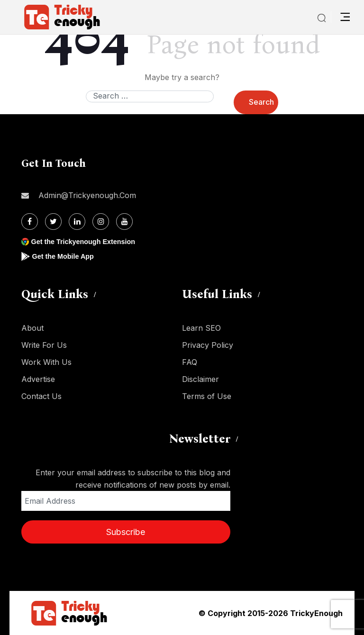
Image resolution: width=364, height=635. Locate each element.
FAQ (190, 362)
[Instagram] (101, 222)
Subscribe (126, 532)
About (32, 328)
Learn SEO (201, 328)
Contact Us (41, 396)
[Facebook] (30, 222)
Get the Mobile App (66, 256)
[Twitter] (53, 222)
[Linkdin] (77, 222)
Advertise (38, 379)
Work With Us (46, 362)
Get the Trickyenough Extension (89, 241)
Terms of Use (207, 396)
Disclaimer (200, 379)
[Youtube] (124, 222)
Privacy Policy (208, 345)
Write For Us (44, 345)
